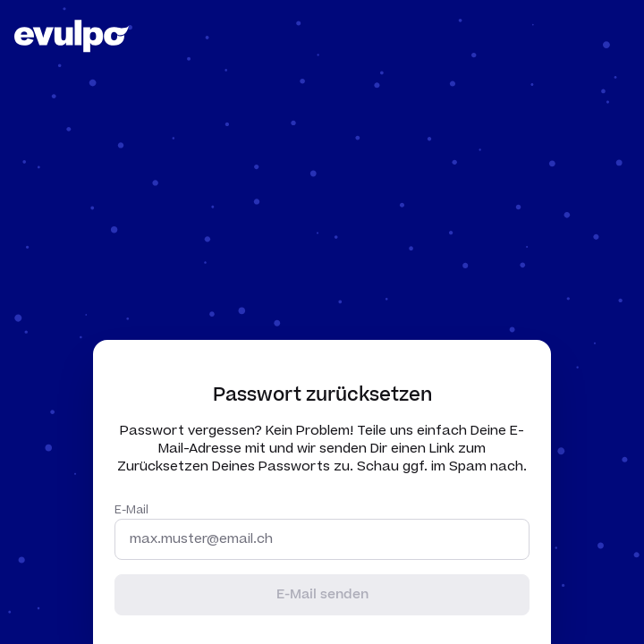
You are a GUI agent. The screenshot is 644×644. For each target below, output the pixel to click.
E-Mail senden (322, 594)
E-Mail (131, 510)
